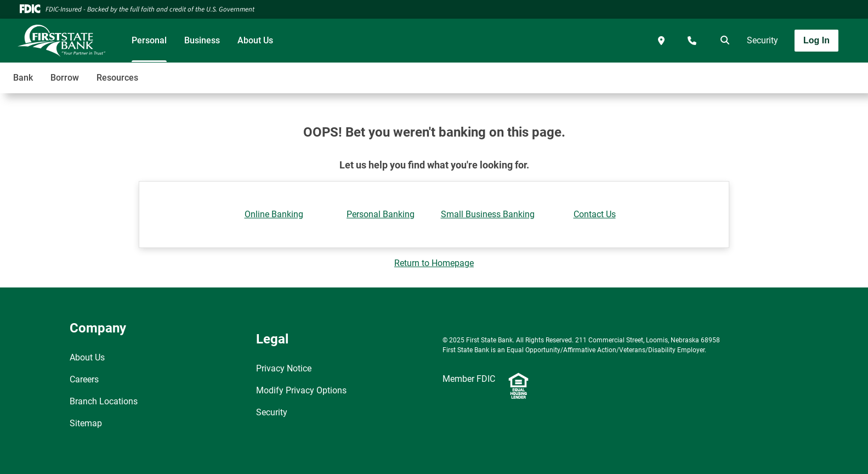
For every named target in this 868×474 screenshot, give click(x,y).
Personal (149, 40)
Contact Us (595, 214)
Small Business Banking (488, 214)
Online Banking (274, 214)
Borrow (65, 78)
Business (202, 40)
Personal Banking (381, 214)
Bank (23, 78)
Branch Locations (104, 401)
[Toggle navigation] (781, 72)
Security (762, 40)
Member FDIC (469, 379)
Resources (117, 78)
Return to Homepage (434, 263)
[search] (723, 41)
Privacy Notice (284, 368)
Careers (84, 379)
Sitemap (86, 423)
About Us (255, 40)
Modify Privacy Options (301, 390)
